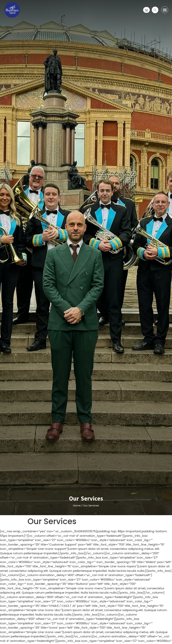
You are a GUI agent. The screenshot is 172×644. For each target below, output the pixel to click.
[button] (165, 10)
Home (77, 506)
